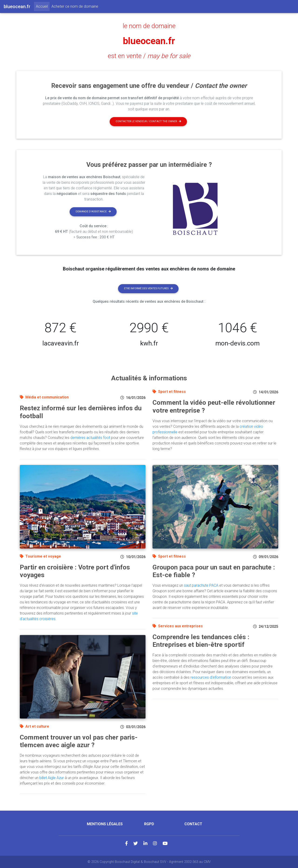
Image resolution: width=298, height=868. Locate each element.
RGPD (149, 824)
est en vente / (149, 56)
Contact (193, 824)
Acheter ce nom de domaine (75, 6)
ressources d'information (211, 677)
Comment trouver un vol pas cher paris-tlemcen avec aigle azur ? (79, 741)
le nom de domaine (149, 26)
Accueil (43, 6)
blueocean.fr (149, 41)
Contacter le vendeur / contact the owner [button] (148, 121)
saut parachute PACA (201, 585)
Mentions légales (105, 824)
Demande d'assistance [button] (93, 212)
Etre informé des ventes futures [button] (148, 288)
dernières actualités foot (90, 438)
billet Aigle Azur (52, 778)
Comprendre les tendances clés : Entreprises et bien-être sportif (201, 641)
